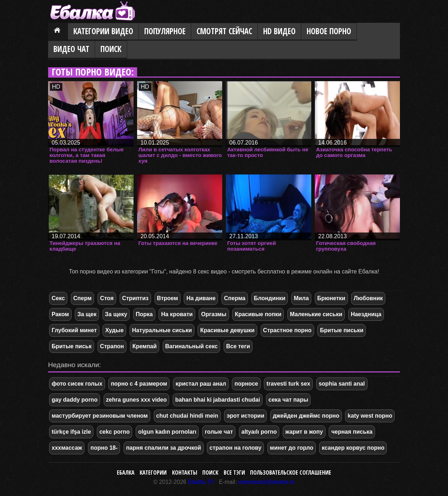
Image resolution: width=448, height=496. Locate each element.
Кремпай (145, 346)
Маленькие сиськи (316, 314)
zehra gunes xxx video (137, 400)
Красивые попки (258, 314)
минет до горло (292, 448)
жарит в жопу (304, 432)
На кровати (177, 314)
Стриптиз (135, 298)
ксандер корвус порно (353, 448)
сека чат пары (288, 400)
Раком (60, 314)
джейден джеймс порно (306, 416)
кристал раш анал (201, 384)
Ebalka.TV (201, 482)
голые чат (219, 432)
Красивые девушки (227, 330)
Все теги (238, 346)
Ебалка (126, 472)
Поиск (111, 49)
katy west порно (370, 416)
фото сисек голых (77, 384)
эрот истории (245, 416)
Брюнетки (331, 298)
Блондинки (270, 298)
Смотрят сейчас (224, 31)
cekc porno (114, 432)
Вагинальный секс (192, 346)
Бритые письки (342, 330)
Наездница (366, 314)
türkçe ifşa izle (71, 432)
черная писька (352, 432)
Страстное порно (287, 330)
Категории (153, 472)
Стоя (107, 298)
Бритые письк (72, 346)
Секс (58, 298)
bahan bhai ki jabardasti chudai (218, 400)
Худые (114, 330)
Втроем (168, 298)
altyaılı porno (259, 432)
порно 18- (104, 448)
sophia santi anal (342, 384)
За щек (87, 314)
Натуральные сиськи (162, 330)
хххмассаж (67, 448)
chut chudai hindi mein (187, 416)
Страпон (112, 346)
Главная (58, 32)
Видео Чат (71, 49)
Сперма (235, 298)
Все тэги (234, 472)
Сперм (83, 298)
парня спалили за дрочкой (164, 448)
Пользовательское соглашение (291, 472)
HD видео (279, 31)
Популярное (165, 31)
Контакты (185, 472)
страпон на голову (235, 448)
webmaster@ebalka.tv (267, 482)
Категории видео (103, 31)
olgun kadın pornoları (167, 432)
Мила (301, 298)
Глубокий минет (74, 330)
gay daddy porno (75, 400)
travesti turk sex (288, 384)
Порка (144, 314)
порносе (246, 384)
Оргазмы (214, 314)
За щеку (116, 314)
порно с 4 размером (139, 384)
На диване (201, 298)
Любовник (368, 298)
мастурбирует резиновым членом (100, 416)
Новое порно (329, 31)
